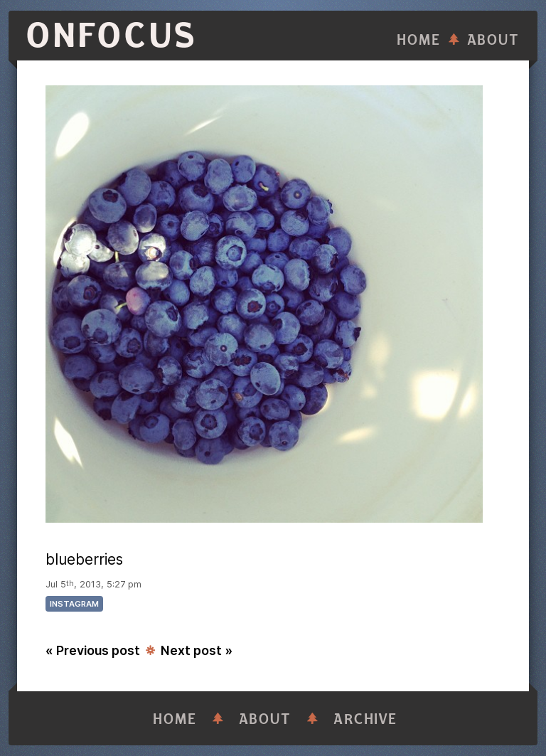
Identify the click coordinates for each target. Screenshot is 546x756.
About (493, 40)
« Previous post (93, 650)
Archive (365, 719)
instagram (74, 604)
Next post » (197, 650)
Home (419, 40)
